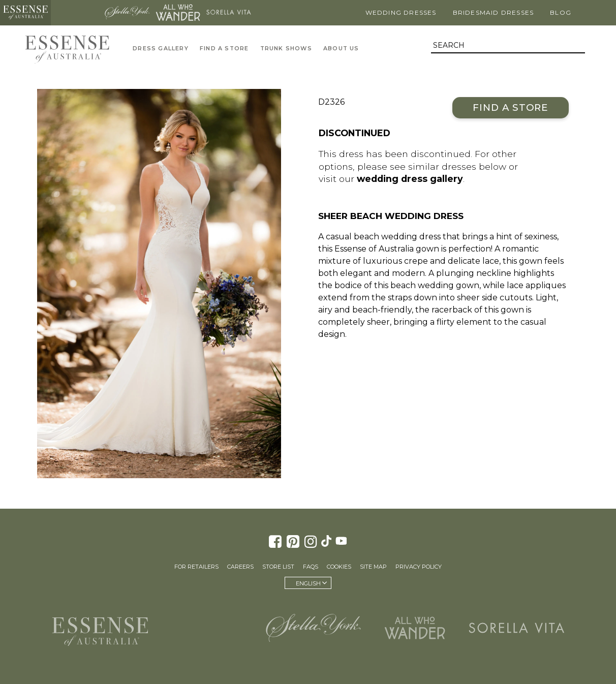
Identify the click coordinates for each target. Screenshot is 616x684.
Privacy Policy (419, 567)
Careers (240, 567)
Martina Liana (76, 13)
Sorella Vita (229, 13)
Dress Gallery (161, 49)
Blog (561, 12)
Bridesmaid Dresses (494, 12)
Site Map (373, 567)
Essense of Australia (25, 13)
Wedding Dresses (401, 12)
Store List (278, 567)
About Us (341, 49)
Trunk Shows (286, 49)
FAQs (311, 567)
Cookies (339, 567)
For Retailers (196, 567)
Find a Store (511, 107)
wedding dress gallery (410, 179)
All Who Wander (178, 13)
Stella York (127, 13)
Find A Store (224, 49)
